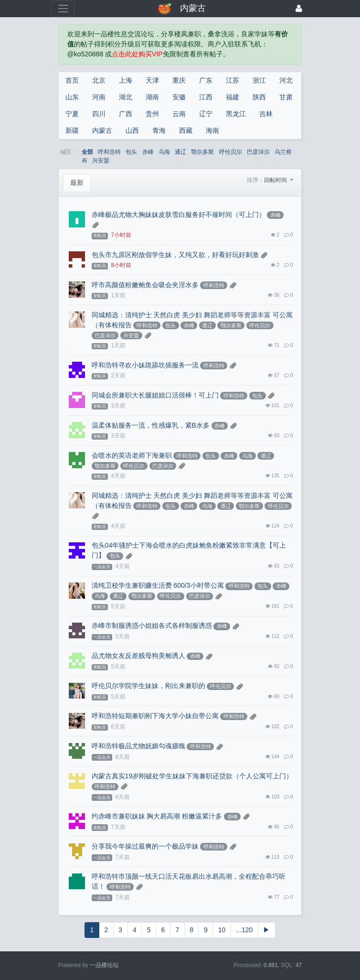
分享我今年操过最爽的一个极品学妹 (145, 846)
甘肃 (286, 97)
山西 (132, 130)
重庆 (179, 80)
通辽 (180, 152)
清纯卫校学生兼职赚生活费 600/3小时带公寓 (158, 585)
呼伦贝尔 (231, 152)
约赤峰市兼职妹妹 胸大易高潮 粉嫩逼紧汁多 (157, 816)
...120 (244, 930)
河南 (99, 97)
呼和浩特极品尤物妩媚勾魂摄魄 (138, 746)
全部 (87, 152)
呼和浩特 (109, 152)
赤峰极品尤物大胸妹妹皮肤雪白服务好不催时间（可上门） (179, 215)
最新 (77, 183)
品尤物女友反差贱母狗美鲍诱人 (138, 656)
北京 (99, 80)
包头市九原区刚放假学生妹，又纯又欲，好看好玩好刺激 (175, 255)
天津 (152, 80)
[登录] (299, 8)
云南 (179, 114)
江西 (206, 97)
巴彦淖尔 (258, 152)
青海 (159, 130)
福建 (233, 97)
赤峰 (148, 152)
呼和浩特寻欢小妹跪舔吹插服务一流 (145, 365)
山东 (72, 97)
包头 (131, 152)
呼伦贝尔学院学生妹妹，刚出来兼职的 (148, 686)
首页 (72, 80)
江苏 (233, 80)
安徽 (179, 97)
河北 (286, 80)
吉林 (266, 114)
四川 (99, 114)
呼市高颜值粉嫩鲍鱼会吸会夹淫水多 (145, 285)
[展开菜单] (63, 8)
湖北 (126, 97)
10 (222, 930)
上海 (126, 80)
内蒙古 (102, 130)
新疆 (72, 130)
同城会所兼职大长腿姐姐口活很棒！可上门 (155, 395)
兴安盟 (101, 161)
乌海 (164, 152)
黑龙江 (236, 114)
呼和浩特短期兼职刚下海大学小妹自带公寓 (155, 716)
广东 (206, 80)
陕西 (259, 97)
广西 (126, 114)
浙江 (259, 80)
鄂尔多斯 (202, 152)
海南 (212, 130)
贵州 (152, 114)
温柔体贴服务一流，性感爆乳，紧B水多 (151, 425)
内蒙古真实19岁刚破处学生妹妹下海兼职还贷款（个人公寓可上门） (192, 776)
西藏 (186, 130)
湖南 (152, 97)
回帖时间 (276, 180)
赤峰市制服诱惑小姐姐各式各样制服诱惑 (152, 625)
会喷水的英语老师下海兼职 (132, 455)
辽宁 (206, 114)
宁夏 (72, 114)
